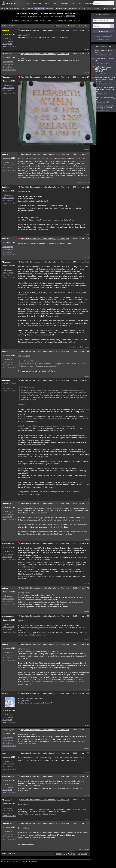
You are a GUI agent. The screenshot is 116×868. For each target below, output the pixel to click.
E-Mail (73, 16)
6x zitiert (79, 183)
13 (74, 26)
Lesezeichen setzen (9, 46)
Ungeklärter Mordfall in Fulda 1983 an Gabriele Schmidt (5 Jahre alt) (104, 80)
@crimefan (22, 58)
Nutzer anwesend (104, 15)
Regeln (23, 861)
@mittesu (22, 405)
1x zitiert (79, 849)
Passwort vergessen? (104, 36)
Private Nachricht (8, 41)
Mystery (30, 9)
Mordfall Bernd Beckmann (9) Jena (104, 100)
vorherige (60, 26)
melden (86, 49)
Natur (89, 9)
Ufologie (82, 9)
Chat (73, 3)
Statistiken (64, 3)
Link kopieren (7, 44)
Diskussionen (37, 3)
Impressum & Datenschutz (10, 861)
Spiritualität (49, 9)
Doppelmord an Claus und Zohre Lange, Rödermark (104, 108)
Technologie (73, 9)
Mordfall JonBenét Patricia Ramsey (104, 53)
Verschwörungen (61, 9)
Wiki (81, 3)
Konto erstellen (105, 40)
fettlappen (6, 380)
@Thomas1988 (24, 35)
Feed (68, 16)
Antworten (59, 21)
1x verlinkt (78, 347)
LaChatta (6, 187)
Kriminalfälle (39, 9)
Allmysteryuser (8, 543)
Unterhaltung (106, 9)
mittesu (5, 154)
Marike (5, 694)
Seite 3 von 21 (9, 26)
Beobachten (47, 21)
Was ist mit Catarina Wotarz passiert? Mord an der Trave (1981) (104, 91)
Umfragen (97, 9)
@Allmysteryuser (25, 593)
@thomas (22, 192)
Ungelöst (45, 16)
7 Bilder (35, 21)
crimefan (6, 31)
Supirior (5, 753)
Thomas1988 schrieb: (30, 361)
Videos (55, 3)
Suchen (69, 21)
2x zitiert (70, 347)
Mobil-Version (32, 861)
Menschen (4, 9)
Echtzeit (27, 3)
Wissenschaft (15, 9)
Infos (78, 21)
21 (79, 26)
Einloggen (105, 32)
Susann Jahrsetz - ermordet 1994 (104, 61)
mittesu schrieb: (28, 388)
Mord (39, 16)
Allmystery (12, 3)
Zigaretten (52, 16)
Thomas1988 (7, 54)
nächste (84, 26)
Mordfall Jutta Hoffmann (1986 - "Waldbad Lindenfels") (104, 70)
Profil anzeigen (8, 39)
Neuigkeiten (89, 3)
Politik (24, 9)
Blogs (47, 3)
